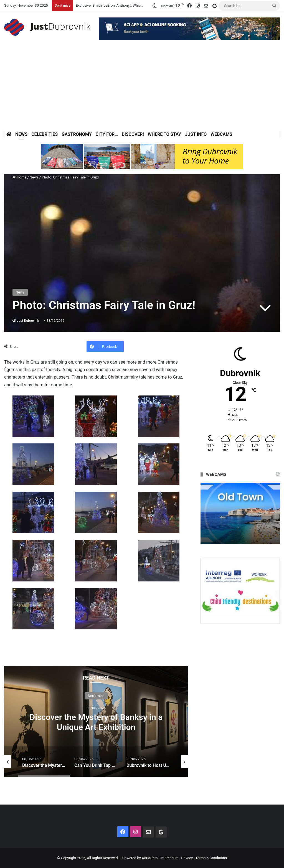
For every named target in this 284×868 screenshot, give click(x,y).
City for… (107, 134)
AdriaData (150, 858)
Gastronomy (77, 134)
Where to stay (164, 134)
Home (19, 177)
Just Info (196, 134)
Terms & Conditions (211, 858)
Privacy (187, 858)
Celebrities (45, 134)
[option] (96, 721)
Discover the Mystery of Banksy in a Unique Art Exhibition (96, 722)
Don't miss (96, 696)
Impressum (169, 858)
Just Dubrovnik (28, 321)
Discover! (133, 134)
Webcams (221, 134)
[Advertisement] (142, 89)
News (21, 134)
